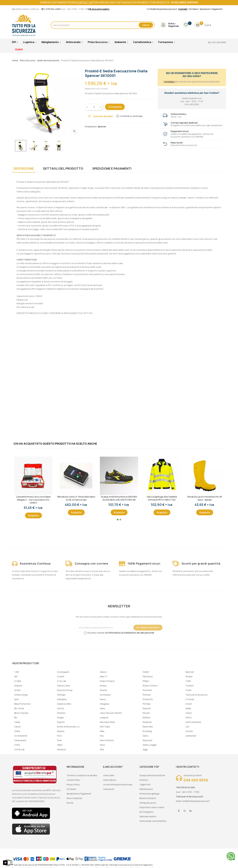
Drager (61, 717)
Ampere (18, 686)
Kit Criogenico (147, 812)
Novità (70, 803)
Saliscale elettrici (148, 816)
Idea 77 (104, 676)
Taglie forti (145, 784)
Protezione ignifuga (149, 794)
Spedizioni (205, 9)
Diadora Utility (64, 704)
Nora (102, 745)
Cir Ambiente (21, 736)
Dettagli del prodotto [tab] (63, 168)
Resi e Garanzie (74, 798)
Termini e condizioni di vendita (82, 775)
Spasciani (147, 740)
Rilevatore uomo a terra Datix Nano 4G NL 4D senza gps (76, 498)
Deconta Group (65, 690)
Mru (102, 736)
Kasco (103, 699)
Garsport (62, 749)
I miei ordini (109, 775)
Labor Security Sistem (111, 713)
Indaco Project (107, 681)
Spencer (190, 672)
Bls (16, 717)
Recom (146, 713)
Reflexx (146, 717)
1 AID (17, 672)
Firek (59, 740)
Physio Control (150, 686)
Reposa (147, 708)
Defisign (61, 695)
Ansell (17, 690)
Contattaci (169, 82)
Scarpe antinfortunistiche (152, 775)
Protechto (148, 699)
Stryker (189, 676)
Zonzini (189, 731)
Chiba (17, 731)
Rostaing (147, 731)
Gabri (60, 745)
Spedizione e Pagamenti (79, 794)
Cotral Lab (19, 749)
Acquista (115, 107)
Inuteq (103, 686)
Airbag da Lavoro (148, 803)
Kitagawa (105, 704)
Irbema (103, 690)
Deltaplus (62, 699)
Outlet (146, 672)
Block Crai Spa (21, 713)
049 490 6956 (219, 42)
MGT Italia (105, 727)
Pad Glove (148, 676)
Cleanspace (20, 740)
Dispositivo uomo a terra (152, 807)
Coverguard (63, 672)
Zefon (189, 717)
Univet (189, 704)
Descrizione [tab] (24, 168)
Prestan (147, 695)
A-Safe (18, 681)
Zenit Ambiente (193, 722)
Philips (146, 681)
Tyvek (188, 690)
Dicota (60, 708)
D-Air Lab (62, 681)
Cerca (146, 25)
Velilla (188, 708)
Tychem (190, 686)
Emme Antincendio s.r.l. (69, 727)
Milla (102, 731)
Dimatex (61, 713)
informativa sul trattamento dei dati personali (131, 633)
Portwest (147, 690)
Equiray (61, 731)
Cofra (17, 745)
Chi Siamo (194, 9)
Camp (17, 722)
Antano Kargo (21, 695)
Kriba (102, 708)
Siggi (145, 749)
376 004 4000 (53, 9)
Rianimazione (146, 789)
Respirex (147, 722)
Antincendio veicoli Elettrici (153, 821)
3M (16, 676)
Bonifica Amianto (148, 798)
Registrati (174, 26)
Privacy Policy (73, 784)
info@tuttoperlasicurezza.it (163, 9)
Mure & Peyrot (107, 740)
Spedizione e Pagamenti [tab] (112, 168)
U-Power (190, 699)
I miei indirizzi (110, 780)
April (16, 699)
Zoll (187, 727)
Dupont (61, 722)
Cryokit (61, 676)
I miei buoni (109, 789)
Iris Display (105, 695)
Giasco (103, 672)
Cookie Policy (73, 780)
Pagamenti (217, 9)
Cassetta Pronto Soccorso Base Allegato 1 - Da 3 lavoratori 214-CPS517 (33, 500)
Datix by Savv (64, 686)
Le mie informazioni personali (118, 784)
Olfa (102, 749)
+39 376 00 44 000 (185, 787)
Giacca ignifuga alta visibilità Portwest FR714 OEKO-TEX (162, 498)
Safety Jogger (150, 745)
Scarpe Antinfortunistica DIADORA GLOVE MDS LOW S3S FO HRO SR (119, 498)
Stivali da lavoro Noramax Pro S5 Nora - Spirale (205, 498)
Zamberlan (191, 736)
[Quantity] (94, 107)
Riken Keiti (148, 727)
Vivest (189, 713)
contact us (84, 2)
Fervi (59, 736)
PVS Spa (147, 704)
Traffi (188, 681)
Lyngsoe (104, 717)
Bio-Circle (19, 708)
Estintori (144, 780)
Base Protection (22, 704)
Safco (146, 736)
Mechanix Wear (107, 722)
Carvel (17, 727)
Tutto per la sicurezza (196, 695)
